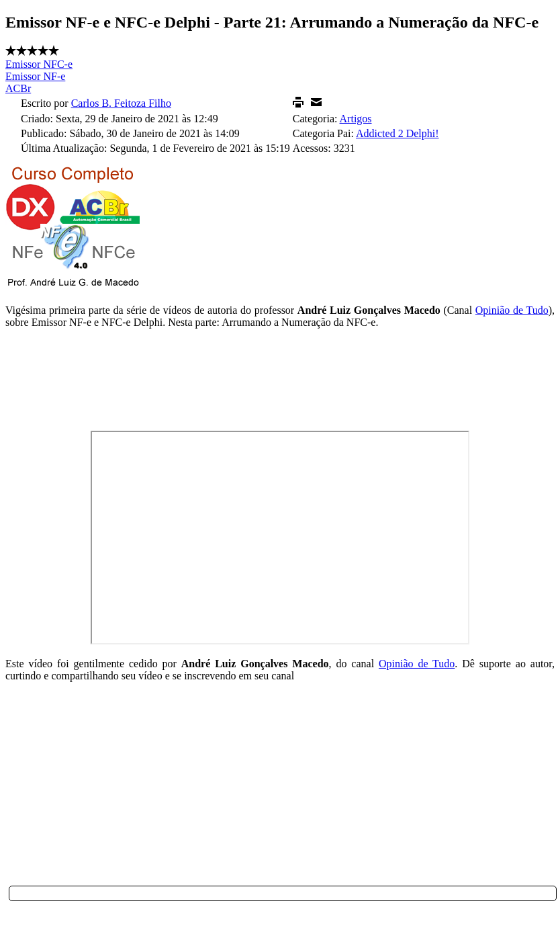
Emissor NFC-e (39, 64)
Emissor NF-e (35, 76)
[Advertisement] (279, 790)
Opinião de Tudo (512, 310)
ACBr (18, 88)
